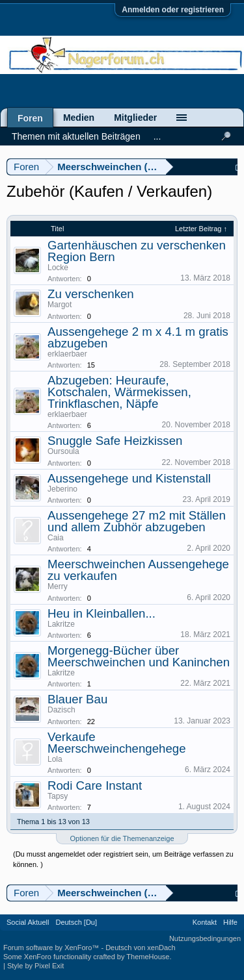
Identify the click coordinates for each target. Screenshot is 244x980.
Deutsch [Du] (76, 922)
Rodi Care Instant (95, 785)
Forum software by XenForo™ (52, 948)
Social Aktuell (28, 922)
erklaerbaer (67, 354)
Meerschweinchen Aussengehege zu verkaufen (138, 570)
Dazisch (61, 710)
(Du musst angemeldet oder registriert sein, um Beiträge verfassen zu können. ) (123, 859)
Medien (79, 118)
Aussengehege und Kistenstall (129, 478)
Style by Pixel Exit (35, 966)
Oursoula (63, 451)
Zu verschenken (91, 294)
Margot (60, 305)
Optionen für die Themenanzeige (122, 838)
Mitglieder (135, 118)
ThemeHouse (148, 957)
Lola (55, 759)
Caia (56, 538)
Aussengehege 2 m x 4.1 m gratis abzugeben (138, 337)
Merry (58, 586)
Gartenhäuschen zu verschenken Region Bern (137, 251)
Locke (58, 268)
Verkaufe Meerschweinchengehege (117, 743)
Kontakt (205, 922)
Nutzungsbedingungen (205, 938)
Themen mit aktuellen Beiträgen (76, 136)
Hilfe (230, 922)
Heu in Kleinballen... (102, 613)
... (157, 136)
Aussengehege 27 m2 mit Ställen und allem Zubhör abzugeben (137, 521)
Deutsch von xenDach (141, 948)
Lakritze (61, 624)
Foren (30, 118)
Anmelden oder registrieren (173, 10)
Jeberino (62, 489)
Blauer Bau (77, 699)
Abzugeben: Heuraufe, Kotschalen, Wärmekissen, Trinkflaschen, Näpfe (119, 392)
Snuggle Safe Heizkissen (115, 441)
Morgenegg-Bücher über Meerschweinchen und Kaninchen (139, 656)
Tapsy (58, 796)
